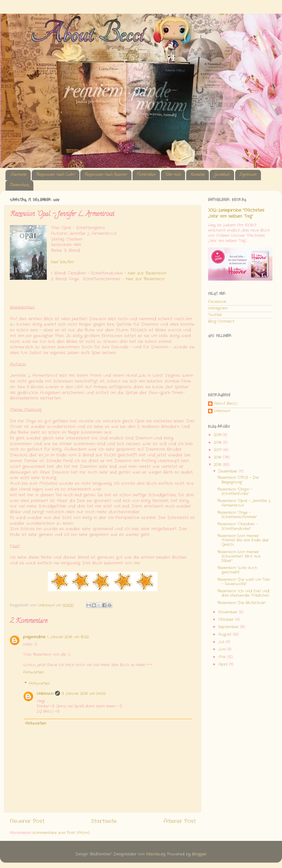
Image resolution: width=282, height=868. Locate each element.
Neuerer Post (27, 821)
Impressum (248, 175)
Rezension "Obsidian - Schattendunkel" (238, 526)
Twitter (215, 315)
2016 (218, 457)
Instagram (218, 308)
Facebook (217, 302)
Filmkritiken (146, 175)
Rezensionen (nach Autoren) (106, 175)
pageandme (34, 637)
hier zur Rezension (147, 273)
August (225, 635)
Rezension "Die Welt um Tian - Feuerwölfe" (244, 582)
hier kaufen (62, 262)
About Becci (225, 404)
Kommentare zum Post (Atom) (61, 833)
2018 (218, 443)
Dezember (228, 471)
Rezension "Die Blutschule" (241, 603)
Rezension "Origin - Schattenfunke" (235, 492)
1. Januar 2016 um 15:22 (68, 637)
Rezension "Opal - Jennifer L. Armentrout (244, 503)
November (228, 612)
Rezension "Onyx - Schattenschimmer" (237, 515)
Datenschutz (19, 185)
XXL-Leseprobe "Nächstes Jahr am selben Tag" (236, 213)
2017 (218, 450)
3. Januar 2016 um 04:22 (84, 694)
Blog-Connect (221, 321)
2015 (218, 465)
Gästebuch (222, 175)
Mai (223, 657)
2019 (218, 435)
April (224, 664)
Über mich (173, 175)
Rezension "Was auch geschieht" (237, 570)
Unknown (45, 694)
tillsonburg (156, 854)
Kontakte (197, 175)
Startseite (18, 175)
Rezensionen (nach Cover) (55, 175)
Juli (222, 642)
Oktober (227, 620)
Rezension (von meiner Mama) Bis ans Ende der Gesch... (243, 540)
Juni (223, 649)
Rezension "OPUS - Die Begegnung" (238, 480)
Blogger (199, 854)
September (229, 627)
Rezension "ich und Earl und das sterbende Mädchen (243, 593)
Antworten (33, 672)
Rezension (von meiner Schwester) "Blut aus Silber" (239, 556)
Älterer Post (180, 821)
